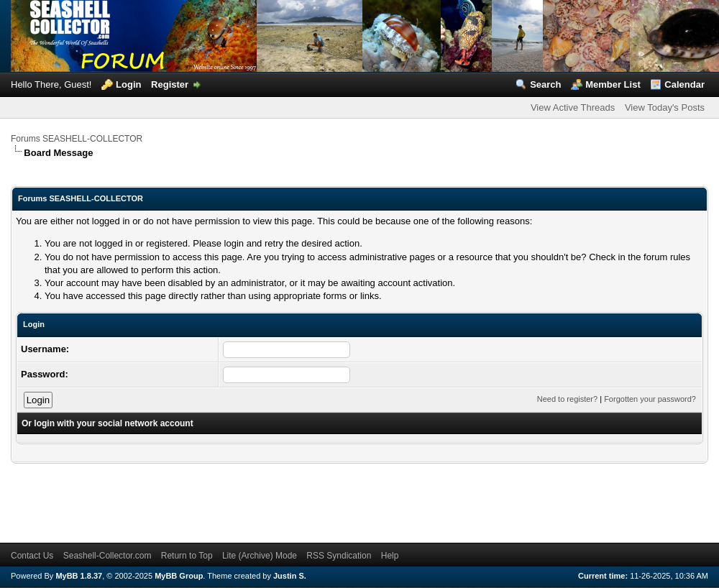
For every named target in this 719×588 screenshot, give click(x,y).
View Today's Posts (665, 107)
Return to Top (187, 556)
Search (545, 84)
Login (128, 84)
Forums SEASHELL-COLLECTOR (77, 139)
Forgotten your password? (650, 399)
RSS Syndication (339, 556)
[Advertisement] (273, 496)
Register (170, 84)
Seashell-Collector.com (107, 556)
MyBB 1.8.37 (79, 576)
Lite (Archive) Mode (260, 556)
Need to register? (567, 399)
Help (390, 556)
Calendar (684, 84)
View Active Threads (573, 107)
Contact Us (32, 556)
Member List (613, 84)
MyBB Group (179, 576)
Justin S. (290, 576)
